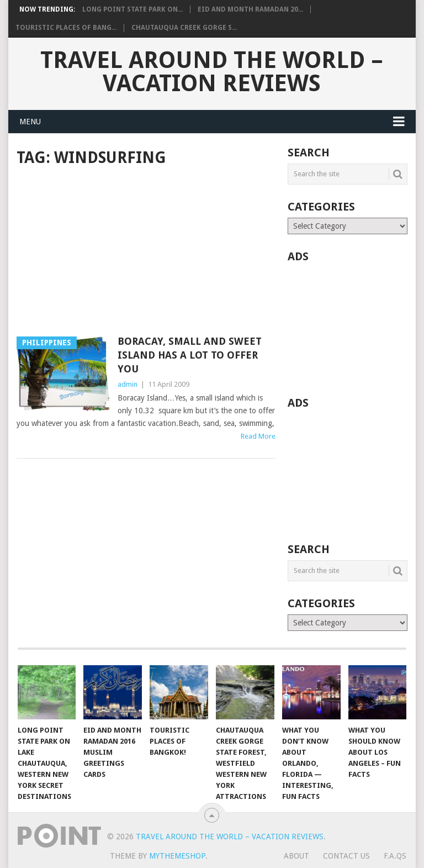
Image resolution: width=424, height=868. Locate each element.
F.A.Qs (395, 856)
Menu (30, 122)
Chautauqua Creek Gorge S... (184, 28)
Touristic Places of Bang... (66, 28)
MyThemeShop (177, 856)
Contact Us (346, 856)
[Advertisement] (146, 252)
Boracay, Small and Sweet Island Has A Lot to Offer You (190, 355)
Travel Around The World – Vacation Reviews (212, 72)
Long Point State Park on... (132, 9)
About (296, 856)
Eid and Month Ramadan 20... (250, 9)
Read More (258, 436)
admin (128, 384)
